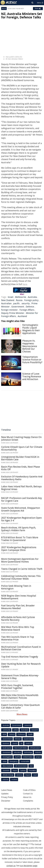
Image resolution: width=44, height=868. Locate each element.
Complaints (28, 801)
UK (22, 743)
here (25, 284)
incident (14, 779)
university (28, 725)
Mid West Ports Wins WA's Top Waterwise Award (18, 628)
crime (5, 761)
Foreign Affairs (27, 310)
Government (18, 307)
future (15, 770)
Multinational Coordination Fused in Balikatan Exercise (21, 648)
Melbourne (21, 297)
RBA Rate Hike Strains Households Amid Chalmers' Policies (20, 696)
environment (7, 739)
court (35, 775)
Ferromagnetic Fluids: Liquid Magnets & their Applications (31, 329)
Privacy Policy (7, 797)
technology (28, 752)
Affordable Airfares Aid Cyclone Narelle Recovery (18, 619)
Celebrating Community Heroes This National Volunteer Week (21, 577)
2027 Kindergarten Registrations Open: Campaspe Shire (19, 549)
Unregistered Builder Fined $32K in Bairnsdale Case (20, 458)
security (26, 303)
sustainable (25, 761)
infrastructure (35, 748)
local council (7, 748)
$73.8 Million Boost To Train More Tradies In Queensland (20, 539)
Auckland (22, 316)
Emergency (14, 761)
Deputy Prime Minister (13, 313)
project (38, 757)
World (4, 8)
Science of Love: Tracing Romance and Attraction (32, 376)
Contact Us (28, 794)
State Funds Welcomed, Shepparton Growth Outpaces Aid (21, 509)
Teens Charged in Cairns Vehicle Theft (22, 569)
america (19, 775)
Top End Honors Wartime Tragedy (20, 657)
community (7, 730)
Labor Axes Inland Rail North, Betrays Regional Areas (21, 488)
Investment (7, 752)
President (32, 770)
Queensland (28, 739)
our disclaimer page (29, 866)
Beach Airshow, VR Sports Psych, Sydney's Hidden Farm (19, 529)
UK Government (21, 766)
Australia (32, 297)
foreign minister (9, 310)
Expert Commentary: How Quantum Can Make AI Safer (20, 706)
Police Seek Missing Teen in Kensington (16, 587)
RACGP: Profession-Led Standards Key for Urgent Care (22, 499)
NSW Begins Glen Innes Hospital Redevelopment (19, 597)
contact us (11, 866)
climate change (8, 775)
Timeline (6, 430)
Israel (11, 297)
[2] (31, 844)
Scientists (6, 770)
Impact (28, 775)
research (35, 730)
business (6, 743)
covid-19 (29, 743)
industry (38, 752)
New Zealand (8, 300)
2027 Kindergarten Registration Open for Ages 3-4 (21, 519)
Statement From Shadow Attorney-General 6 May (20, 677)
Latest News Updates (7, 792)
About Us (27, 797)
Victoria (12, 734)
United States (28, 757)
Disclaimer (6, 801)
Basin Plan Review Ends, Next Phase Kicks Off (21, 468)
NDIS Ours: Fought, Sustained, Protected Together (17, 687)
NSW (4, 734)
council (15, 743)
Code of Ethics (29, 790)
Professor (21, 734)
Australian (6, 303)
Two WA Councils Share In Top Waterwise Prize (18, 638)
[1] (29, 844)
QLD (31, 766)
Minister (18, 739)
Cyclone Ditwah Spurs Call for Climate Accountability (22, 448)
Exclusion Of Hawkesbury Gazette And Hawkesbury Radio (22, 478)
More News (22, 714)
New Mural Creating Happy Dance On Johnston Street (21, 438)
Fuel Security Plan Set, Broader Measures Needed (18, 607)
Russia (19, 300)
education (17, 752)
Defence (30, 307)
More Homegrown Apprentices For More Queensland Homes (20, 560)
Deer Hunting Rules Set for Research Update (21, 665)
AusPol (17, 757)
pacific (17, 303)
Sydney (23, 770)
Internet (6, 779)
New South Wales (21, 748)
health (30, 734)
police (16, 730)
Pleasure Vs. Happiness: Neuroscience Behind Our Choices (30, 346)
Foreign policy (31, 300)
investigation (7, 757)
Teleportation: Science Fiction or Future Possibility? (32, 360)
